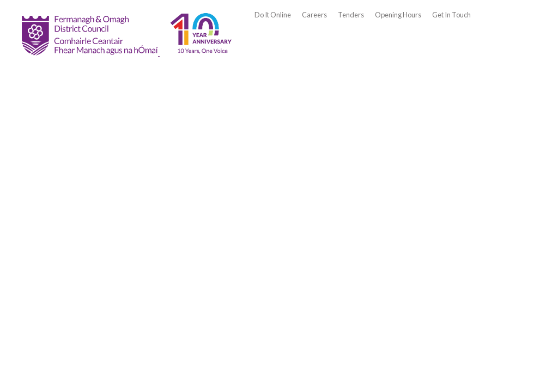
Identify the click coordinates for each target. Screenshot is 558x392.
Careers (314, 15)
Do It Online (273, 15)
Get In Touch (451, 15)
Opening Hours (398, 15)
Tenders (351, 15)
